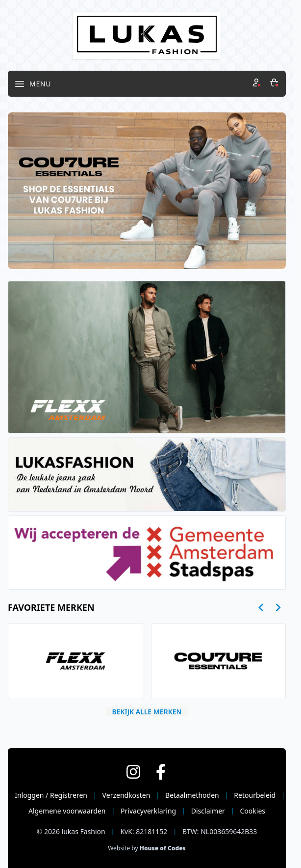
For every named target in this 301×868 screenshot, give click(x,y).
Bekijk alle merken (147, 712)
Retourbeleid (255, 795)
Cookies (253, 811)
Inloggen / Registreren (51, 795)
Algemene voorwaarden (67, 811)
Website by (147, 848)
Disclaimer (208, 811)
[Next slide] (278, 608)
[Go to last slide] (262, 608)
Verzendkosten (126, 795)
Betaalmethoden (192, 795)
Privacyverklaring (148, 811)
